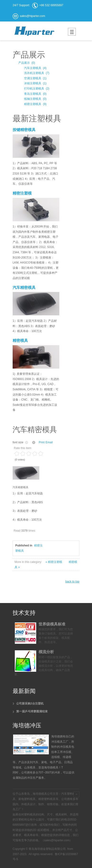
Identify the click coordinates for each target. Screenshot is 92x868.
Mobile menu (72, 32)
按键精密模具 (24, 130)
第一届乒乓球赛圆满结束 (32, 711)
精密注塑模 (22, 193)
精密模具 (20, 341)
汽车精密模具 (24, 288)
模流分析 (46, 652)
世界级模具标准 (52, 624)
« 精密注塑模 (54, 562)
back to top (72, 582)
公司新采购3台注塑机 (30, 704)
